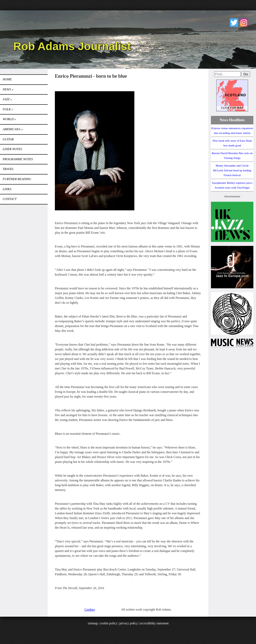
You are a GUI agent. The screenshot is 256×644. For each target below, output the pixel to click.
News (8, 89)
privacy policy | (129, 623)
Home (7, 79)
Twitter (234, 23)
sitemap (93, 623)
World (9, 119)
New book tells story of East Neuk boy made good (232, 143)
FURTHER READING (17, 179)
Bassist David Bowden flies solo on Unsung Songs (232, 155)
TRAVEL (8, 169)
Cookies (90, 610)
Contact (10, 199)
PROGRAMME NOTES (18, 159)
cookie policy (108, 623)
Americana (13, 129)
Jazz (7, 99)
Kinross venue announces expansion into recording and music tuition (232, 130)
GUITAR (8, 139)
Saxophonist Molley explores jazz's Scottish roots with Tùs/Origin (232, 185)
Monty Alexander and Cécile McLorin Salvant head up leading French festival (232, 170)
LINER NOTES (12, 149)
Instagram (244, 23)
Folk (8, 109)
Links (7, 189)
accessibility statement (154, 623)
